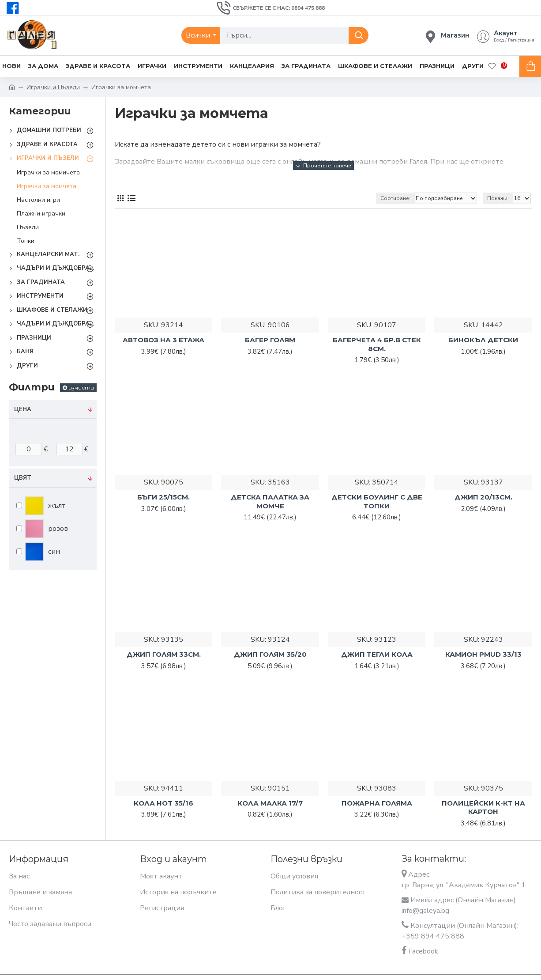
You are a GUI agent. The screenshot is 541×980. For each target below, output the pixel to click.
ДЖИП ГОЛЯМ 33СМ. (164, 654)
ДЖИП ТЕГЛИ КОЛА (377, 654)
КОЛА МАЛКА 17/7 (270, 803)
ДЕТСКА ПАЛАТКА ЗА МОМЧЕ (270, 501)
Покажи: (498, 198)
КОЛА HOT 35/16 (163, 803)
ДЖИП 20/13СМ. (483, 497)
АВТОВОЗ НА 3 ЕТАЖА (163, 340)
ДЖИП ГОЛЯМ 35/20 (270, 654)
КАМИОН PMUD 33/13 (483, 654)
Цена (23, 409)
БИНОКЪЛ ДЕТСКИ (483, 340)
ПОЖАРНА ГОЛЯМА (377, 803)
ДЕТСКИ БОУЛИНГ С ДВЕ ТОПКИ (377, 501)
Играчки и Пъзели (53, 87)
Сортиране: (395, 198)
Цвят (23, 478)
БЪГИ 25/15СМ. (163, 497)
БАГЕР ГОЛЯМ (270, 340)
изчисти (81, 388)
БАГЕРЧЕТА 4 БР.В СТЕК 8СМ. (377, 344)
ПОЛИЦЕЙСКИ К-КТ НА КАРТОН (483, 808)
